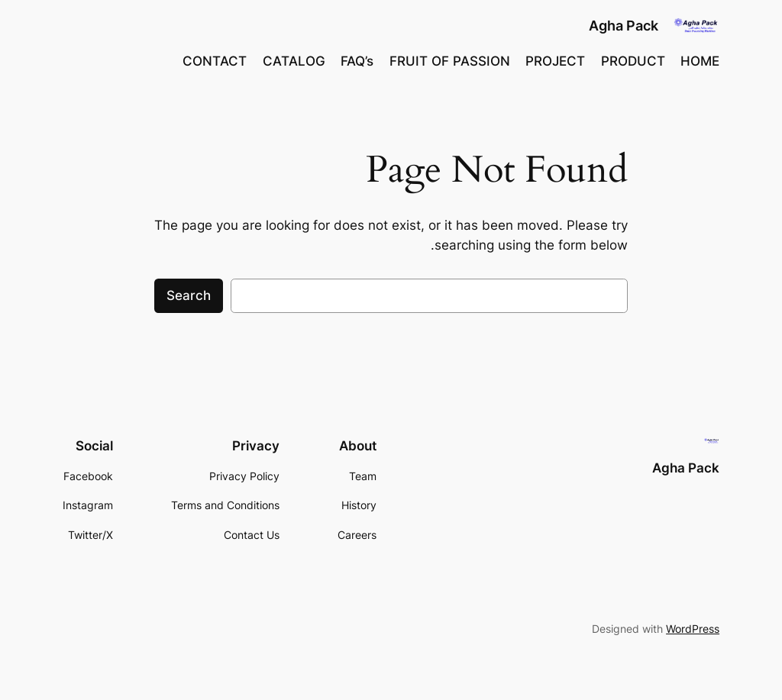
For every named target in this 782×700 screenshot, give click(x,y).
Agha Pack (624, 26)
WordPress (693, 629)
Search (189, 295)
